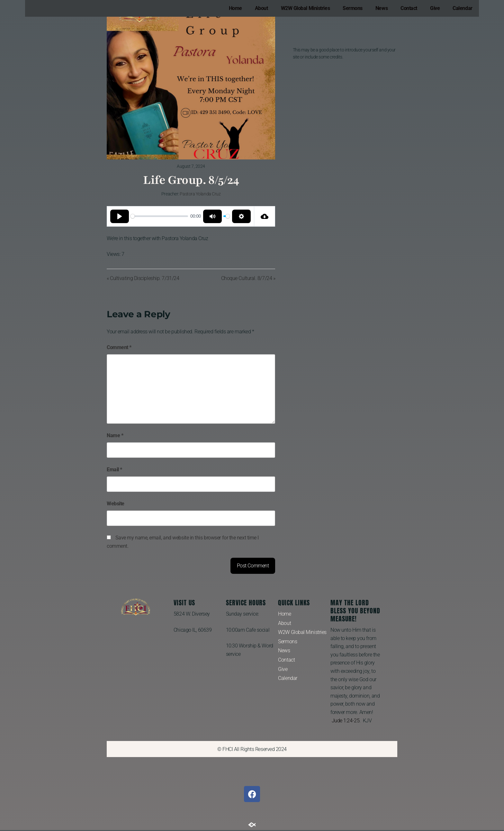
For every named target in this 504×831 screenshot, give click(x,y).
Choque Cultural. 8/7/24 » (248, 278)
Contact (409, 8)
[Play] (120, 216)
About (261, 8)
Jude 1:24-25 (346, 721)
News (382, 8)
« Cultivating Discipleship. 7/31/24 (143, 278)
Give (435, 8)
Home (235, 8)
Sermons (353, 8)
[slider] (159, 216)
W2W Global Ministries (306, 8)
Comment (119, 347)
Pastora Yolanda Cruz (200, 194)
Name (115, 435)
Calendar (462, 8)
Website (116, 504)
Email (114, 470)
